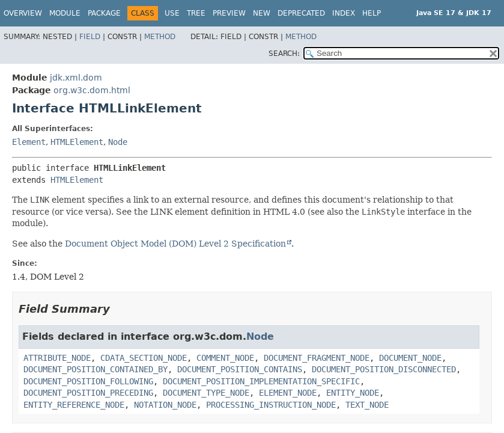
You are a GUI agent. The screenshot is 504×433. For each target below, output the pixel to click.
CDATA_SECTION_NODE (144, 358)
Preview (229, 13)
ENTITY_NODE (353, 393)
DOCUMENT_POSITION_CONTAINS (240, 369)
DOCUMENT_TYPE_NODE (206, 393)
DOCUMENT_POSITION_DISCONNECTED (384, 369)
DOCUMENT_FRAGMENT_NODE (317, 358)
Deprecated (301, 13)
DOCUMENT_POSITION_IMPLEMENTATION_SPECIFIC (261, 381)
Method (160, 37)
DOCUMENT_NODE (410, 358)
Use (172, 13)
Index (344, 13)
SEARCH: (284, 54)
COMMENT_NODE (225, 358)
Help (372, 13)
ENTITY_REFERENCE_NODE (74, 405)
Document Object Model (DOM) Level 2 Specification (175, 244)
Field (90, 37)
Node (118, 142)
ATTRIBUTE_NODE (57, 358)
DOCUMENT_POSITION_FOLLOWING (88, 381)
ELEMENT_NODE (288, 393)
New (262, 13)
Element (29, 142)
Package (104, 13)
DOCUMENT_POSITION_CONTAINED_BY (96, 369)
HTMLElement (77, 142)
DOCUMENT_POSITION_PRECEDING (88, 393)
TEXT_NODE (367, 405)
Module (65, 13)
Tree (196, 13)
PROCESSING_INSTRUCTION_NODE (271, 405)
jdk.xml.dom (76, 78)
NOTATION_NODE (165, 405)
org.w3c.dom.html (92, 90)
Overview (23, 13)
